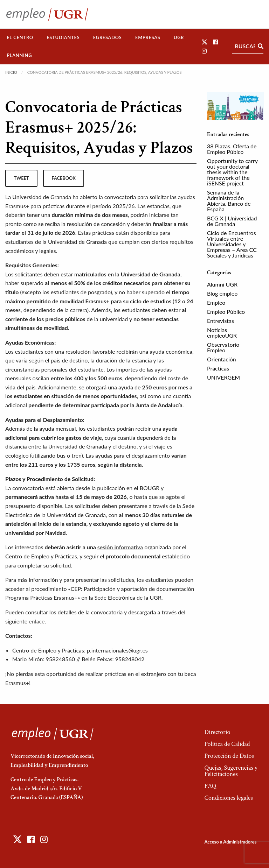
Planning (19, 55)
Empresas (148, 37)
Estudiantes (63, 37)
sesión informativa (120, 547)
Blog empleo (222, 293)
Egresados (108, 37)
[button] (205, 42)
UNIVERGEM (223, 377)
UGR (179, 37)
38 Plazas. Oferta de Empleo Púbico (232, 149)
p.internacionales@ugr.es (117, 650)
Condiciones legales (228, 798)
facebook (64, 178)
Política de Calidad (227, 744)
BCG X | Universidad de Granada (232, 221)
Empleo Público (226, 312)
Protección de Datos (229, 756)
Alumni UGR (222, 284)
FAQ (210, 786)
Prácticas (218, 368)
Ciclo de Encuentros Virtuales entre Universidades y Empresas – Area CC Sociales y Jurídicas (232, 244)
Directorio (217, 732)
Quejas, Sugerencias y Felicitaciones (231, 771)
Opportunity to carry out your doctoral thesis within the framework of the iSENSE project (232, 172)
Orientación (222, 359)
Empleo (216, 302)
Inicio (11, 72)
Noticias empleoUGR (222, 333)
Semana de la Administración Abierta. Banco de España (229, 201)
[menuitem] (20, 38)
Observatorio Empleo (223, 347)
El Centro (20, 37)
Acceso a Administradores (230, 842)
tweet (21, 178)
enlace (37, 621)
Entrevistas (220, 321)
